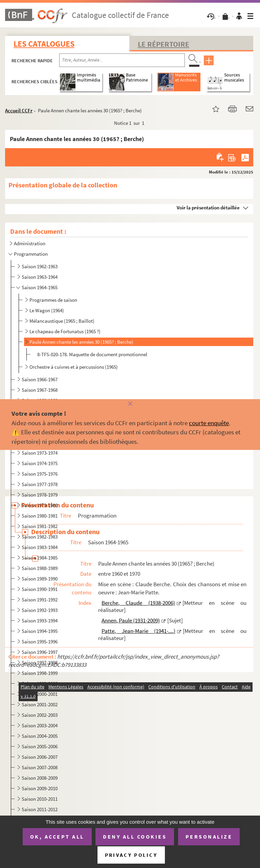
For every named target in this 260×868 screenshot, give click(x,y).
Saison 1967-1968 (40, 390)
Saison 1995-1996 (40, 642)
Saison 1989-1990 (40, 579)
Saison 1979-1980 (40, 505)
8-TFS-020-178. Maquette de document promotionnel (92, 354)
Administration (30, 243)
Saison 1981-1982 (40, 526)
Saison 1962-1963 (40, 266)
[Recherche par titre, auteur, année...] (122, 60)
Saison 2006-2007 (40, 757)
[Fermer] (130, 404)
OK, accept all (57, 837)
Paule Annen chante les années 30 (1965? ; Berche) (81, 342)
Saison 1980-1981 (40, 516)
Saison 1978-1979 (40, 495)
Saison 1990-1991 (40, 589)
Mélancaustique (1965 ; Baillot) (62, 321)
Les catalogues (44, 44)
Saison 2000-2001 (40, 694)
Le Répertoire (164, 44)
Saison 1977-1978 (40, 484)
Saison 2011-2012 (40, 809)
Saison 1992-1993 (40, 610)
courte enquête (209, 423)
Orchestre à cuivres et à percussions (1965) (74, 367)
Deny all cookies (135, 837)
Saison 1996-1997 (40, 652)
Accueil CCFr (19, 110)
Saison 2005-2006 (40, 746)
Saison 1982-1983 (40, 537)
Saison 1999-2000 (40, 683)
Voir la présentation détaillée (208, 208)
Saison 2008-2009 (40, 778)
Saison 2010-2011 (40, 799)
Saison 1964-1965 (40, 287)
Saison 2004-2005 (40, 736)
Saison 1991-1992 (40, 600)
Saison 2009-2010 (40, 788)
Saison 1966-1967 (40, 379)
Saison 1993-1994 (40, 621)
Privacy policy (131, 855)
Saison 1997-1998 (40, 663)
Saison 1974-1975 (40, 463)
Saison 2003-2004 (40, 725)
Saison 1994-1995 (40, 631)
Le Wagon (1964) (47, 310)
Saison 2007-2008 (40, 767)
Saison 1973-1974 (40, 453)
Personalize (209, 837)
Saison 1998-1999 (40, 673)
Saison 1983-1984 (40, 547)
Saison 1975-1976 (40, 474)
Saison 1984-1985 (40, 558)
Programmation (31, 254)
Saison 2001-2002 (40, 704)
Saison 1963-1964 (40, 277)
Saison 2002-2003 (40, 715)
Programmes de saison (53, 300)
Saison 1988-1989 (40, 568)
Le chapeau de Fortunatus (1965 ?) (65, 331)
